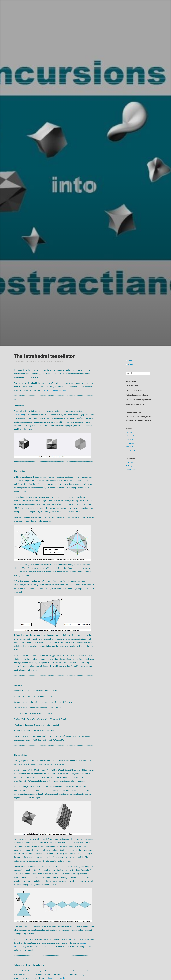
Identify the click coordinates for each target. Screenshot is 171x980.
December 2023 (131, 443)
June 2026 (129, 432)
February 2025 (131, 436)
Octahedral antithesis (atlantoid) (139, 400)
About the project (144, 417)
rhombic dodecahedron (57, 978)
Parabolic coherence (134, 390)
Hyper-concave (132, 385)
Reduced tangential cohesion (137, 395)
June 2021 (129, 447)
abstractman (20, 362)
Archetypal (32, 362)
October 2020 (131, 450)
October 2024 (131, 440)
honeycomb (19, 415)
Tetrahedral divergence (135, 404)
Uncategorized (131, 469)
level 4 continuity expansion (54, 390)
